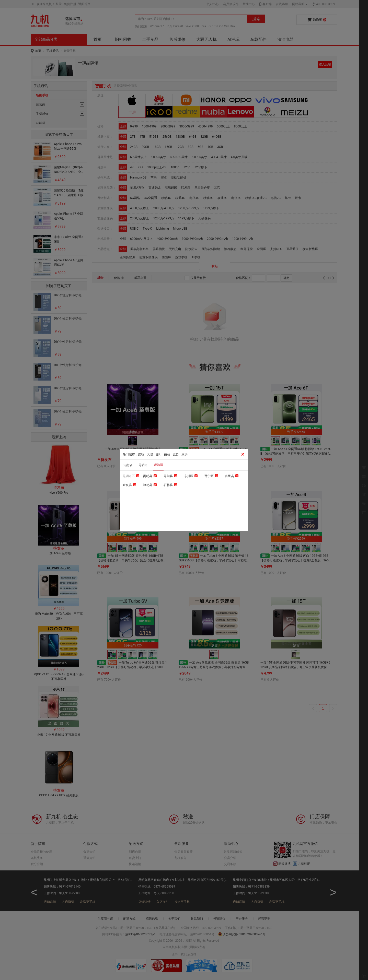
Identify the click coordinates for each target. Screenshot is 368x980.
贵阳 (158, 454)
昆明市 (143, 465)
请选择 (158, 465)
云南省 (128, 465)
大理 (150, 454)
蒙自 (176, 454)
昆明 (141, 454)
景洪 (185, 454)
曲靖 (167, 454)
